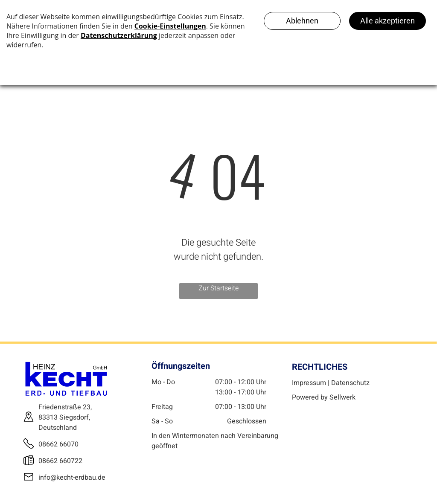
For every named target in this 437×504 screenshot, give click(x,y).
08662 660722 (60, 461)
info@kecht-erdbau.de (72, 478)
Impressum (309, 383)
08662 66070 (58, 444)
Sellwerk (342, 397)
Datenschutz (350, 383)
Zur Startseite (218, 288)
